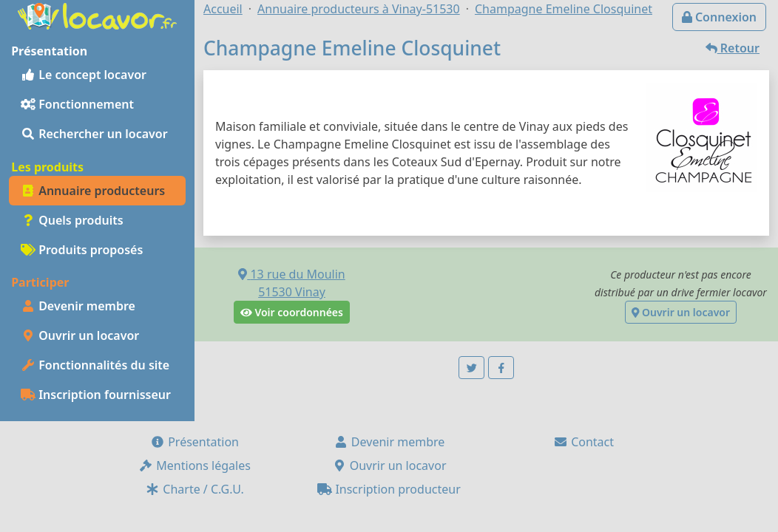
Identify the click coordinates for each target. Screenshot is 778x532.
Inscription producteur (389, 489)
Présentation (194, 442)
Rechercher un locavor (94, 134)
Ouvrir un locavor (80, 335)
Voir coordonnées (292, 312)
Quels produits (72, 220)
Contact (583, 442)
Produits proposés (82, 250)
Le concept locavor (84, 75)
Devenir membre (78, 306)
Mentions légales (194, 465)
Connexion (719, 17)
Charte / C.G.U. (194, 489)
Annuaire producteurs (93, 191)
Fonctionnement (77, 104)
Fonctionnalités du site (95, 365)
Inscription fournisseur (96, 395)
